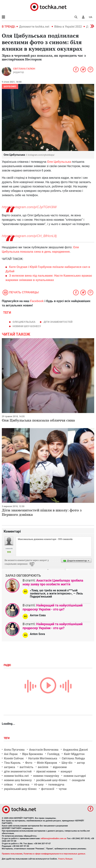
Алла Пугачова (14, 750)
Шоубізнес (10, 86)
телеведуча (56, 785)
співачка (23, 785)
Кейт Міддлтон (74, 754)
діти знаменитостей (58, 322)
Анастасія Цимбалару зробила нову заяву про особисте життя (53, 582)
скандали (78, 780)
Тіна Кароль (12, 763)
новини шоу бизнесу (18, 780)
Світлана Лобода (73, 758)
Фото (29, 763)
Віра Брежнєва (33, 754)
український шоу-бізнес (20, 789)
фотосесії (48, 789)
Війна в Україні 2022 (68, 27)
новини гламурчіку (46, 776)
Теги (7, 738)
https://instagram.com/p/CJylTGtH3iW (29, 207)
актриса (10, 767)
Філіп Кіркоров (47, 763)
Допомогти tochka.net (35, 27)
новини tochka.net (16, 776)
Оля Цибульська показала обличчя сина (38, 420)
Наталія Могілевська (43, 758)
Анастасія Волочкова (44, 750)
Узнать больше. (66, 859)
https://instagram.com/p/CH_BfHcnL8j (29, 236)
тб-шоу (39, 785)
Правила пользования (12, 854)
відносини (60, 767)
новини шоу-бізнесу (27, 326)
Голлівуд (53, 754)
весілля (43, 767)
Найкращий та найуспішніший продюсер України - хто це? (53, 607)
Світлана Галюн (24, 69)
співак (8, 785)
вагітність (27, 767)
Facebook (37, 301)
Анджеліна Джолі (75, 750)
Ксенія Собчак (14, 758)
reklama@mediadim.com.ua (53, 838)
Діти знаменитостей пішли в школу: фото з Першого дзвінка (42, 512)
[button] (83, 17)
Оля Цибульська (24, 322)
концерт (66, 771)
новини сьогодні (75, 776)
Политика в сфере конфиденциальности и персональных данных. (55, 854)
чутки (63, 789)
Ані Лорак (11, 754)
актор (81, 763)
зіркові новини (46, 771)
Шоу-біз (67, 763)
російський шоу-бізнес (52, 780)
